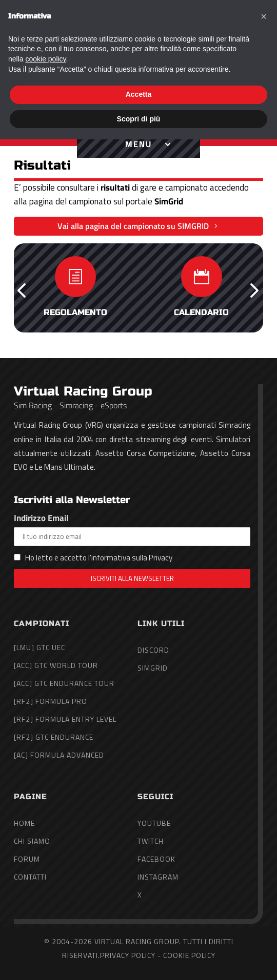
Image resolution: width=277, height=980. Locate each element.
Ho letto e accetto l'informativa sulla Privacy (99, 558)
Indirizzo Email (132, 529)
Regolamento (75, 312)
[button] (22, 289)
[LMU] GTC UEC (39, 647)
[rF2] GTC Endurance (54, 737)
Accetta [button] (139, 935)
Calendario (201, 312)
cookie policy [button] (45, 900)
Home (24, 823)
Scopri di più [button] (139, 959)
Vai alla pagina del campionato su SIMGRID (133, 226)
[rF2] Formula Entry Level (65, 719)
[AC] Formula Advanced (59, 755)
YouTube (154, 823)
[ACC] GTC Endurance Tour (64, 683)
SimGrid (153, 668)
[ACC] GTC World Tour (56, 665)
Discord (153, 650)
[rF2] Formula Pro (51, 701)
